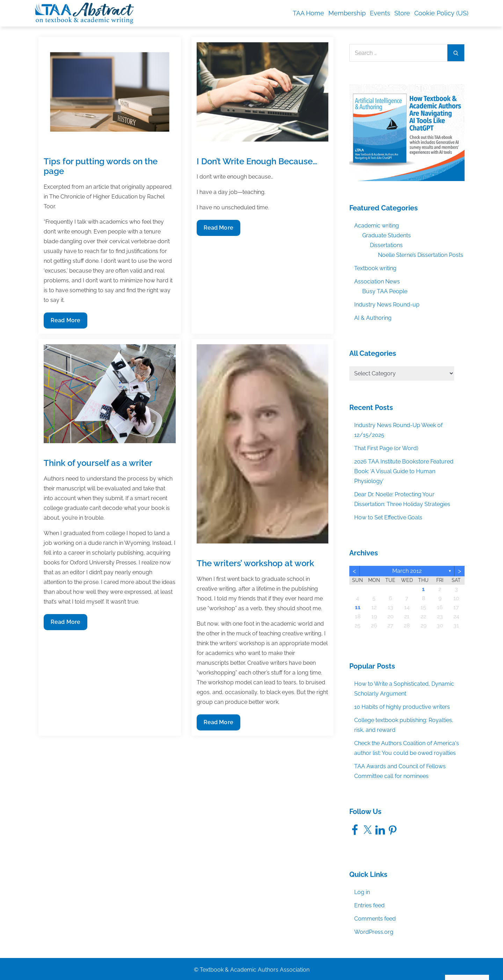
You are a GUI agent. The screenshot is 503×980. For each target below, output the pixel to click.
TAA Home (308, 13)
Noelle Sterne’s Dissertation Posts (421, 255)
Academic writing (377, 226)
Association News (377, 282)
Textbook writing (375, 268)
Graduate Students (387, 235)
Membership (347, 13)
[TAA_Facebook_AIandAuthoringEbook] (407, 132)
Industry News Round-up (387, 305)
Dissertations (386, 245)
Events (380, 13)
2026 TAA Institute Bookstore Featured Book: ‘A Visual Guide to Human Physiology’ (404, 471)
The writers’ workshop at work (255, 563)
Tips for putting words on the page (101, 166)
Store (402, 13)
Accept (417, 960)
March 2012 (407, 571)
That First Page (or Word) (386, 448)
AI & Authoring (373, 318)
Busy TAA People (385, 291)
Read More (65, 322)
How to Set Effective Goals (388, 517)
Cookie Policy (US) (441, 13)
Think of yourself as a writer (98, 463)
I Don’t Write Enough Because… (257, 161)
